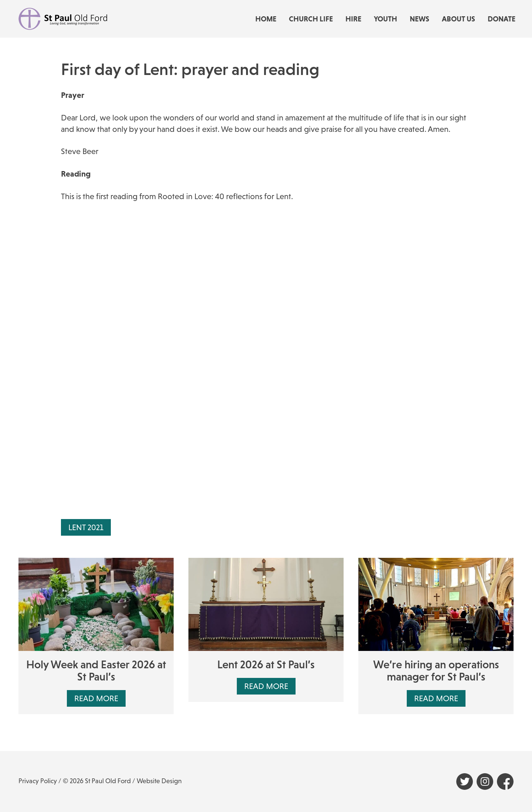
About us (458, 19)
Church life (311, 19)
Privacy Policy (38, 781)
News (420, 19)
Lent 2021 (86, 527)
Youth (386, 19)
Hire (353, 19)
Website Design (159, 781)
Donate (502, 19)
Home (266, 19)
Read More (96, 698)
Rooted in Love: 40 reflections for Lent (224, 196)
